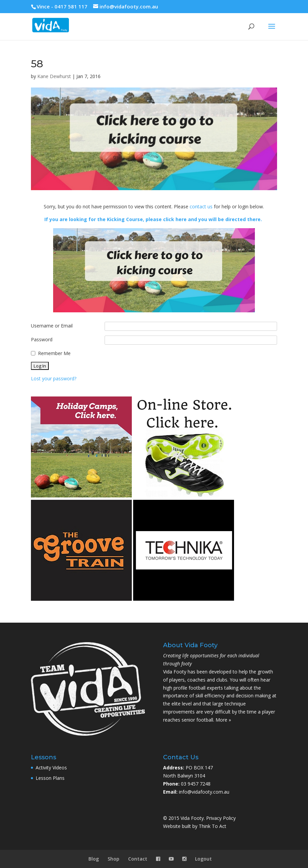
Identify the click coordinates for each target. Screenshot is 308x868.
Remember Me (54, 353)
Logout (203, 859)
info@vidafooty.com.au (204, 792)
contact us (201, 206)
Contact (138, 859)
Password (42, 339)
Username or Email (52, 326)
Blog (94, 859)
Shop (113, 859)
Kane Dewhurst (54, 76)
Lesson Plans (50, 778)
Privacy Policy (221, 818)
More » (223, 720)
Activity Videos (51, 768)
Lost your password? (54, 378)
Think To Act (213, 826)
